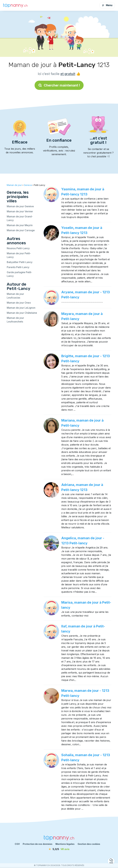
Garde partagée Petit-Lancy (19, 274)
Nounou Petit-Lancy (18, 248)
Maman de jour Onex (19, 303)
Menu (107, 5)
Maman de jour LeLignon (21, 308)
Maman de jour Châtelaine (22, 313)
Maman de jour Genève (20, 206)
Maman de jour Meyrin (20, 225)
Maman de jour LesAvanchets (15, 320)
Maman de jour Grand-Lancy (20, 218)
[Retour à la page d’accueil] (15, 5)
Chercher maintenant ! (59, 85)
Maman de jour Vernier (20, 211)
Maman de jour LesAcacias (15, 296)
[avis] (59, 849)
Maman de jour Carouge (21, 230)
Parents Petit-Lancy (18, 267)
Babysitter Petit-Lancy (20, 262)
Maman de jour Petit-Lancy (19, 255)
